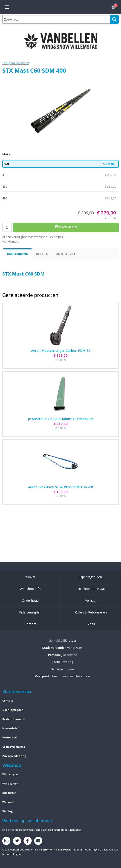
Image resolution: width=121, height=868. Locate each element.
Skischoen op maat (91, 589)
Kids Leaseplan (30, 612)
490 (60, 198)
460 (60, 187)
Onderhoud (30, 600)
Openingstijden (91, 577)
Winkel (30, 577)
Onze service (66, 254)
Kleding (7, 811)
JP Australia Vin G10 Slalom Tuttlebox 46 (60, 419)
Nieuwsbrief (10, 728)
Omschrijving (17, 254)
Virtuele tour (11, 737)
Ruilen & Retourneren (91, 612)
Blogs (91, 624)
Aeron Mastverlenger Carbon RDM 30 (61, 351)
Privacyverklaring (14, 756)
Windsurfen (10, 784)
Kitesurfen (9, 793)
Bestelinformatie (14, 719)
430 (60, 175)
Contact (30, 624)
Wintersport (10, 774)
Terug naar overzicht (16, 63)
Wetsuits (8, 802)
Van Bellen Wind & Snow (51, 849)
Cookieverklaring (14, 747)
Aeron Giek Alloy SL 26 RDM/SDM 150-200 (60, 487)
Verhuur (91, 600)
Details (42, 254)
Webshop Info (30, 589)
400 (60, 164)
